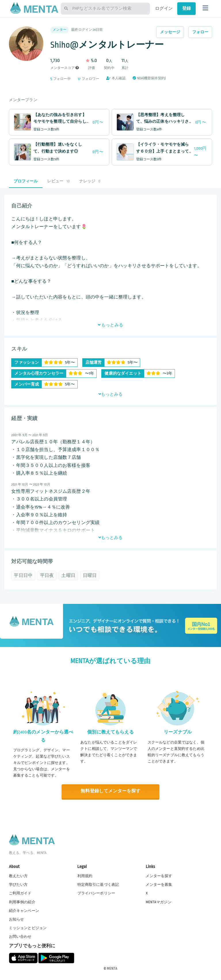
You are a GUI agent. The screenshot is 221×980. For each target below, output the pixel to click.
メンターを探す (159, 876)
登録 (186, 8)
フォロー (200, 32)
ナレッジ (90, 181)
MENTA (112, 968)
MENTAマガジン (158, 902)
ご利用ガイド (20, 893)
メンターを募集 (159, 884)
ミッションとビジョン (28, 928)
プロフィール (26, 181)
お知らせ (17, 919)
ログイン (164, 8)
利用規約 (85, 876)
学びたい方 (18, 884)
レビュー (59, 181)
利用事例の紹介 (22, 902)
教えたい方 (18, 876)
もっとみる (110, 325)
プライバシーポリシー (96, 893)
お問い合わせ (20, 936)
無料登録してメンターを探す (110, 791)
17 (79, 79)
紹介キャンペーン (24, 910)
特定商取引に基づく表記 (98, 884)
